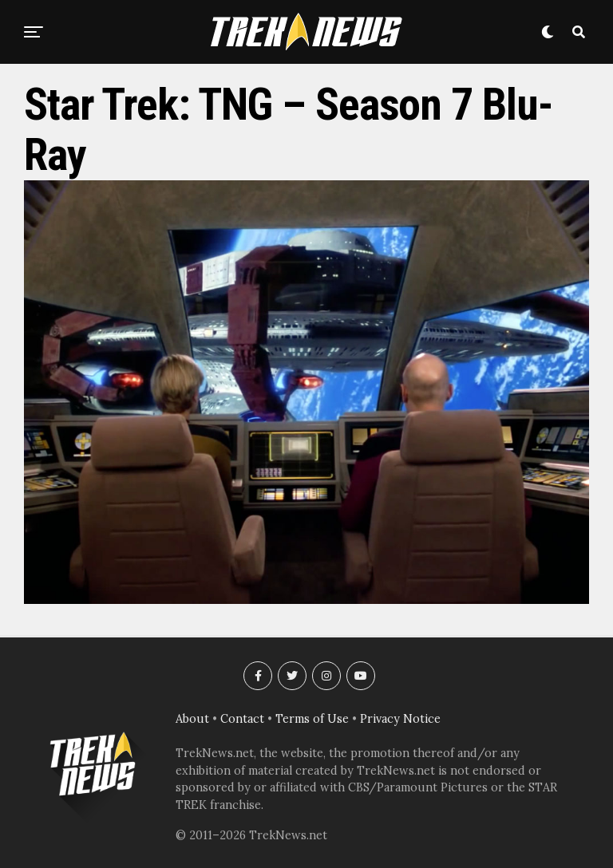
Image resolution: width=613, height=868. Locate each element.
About (192, 719)
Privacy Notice (400, 719)
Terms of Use (312, 719)
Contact (242, 719)
